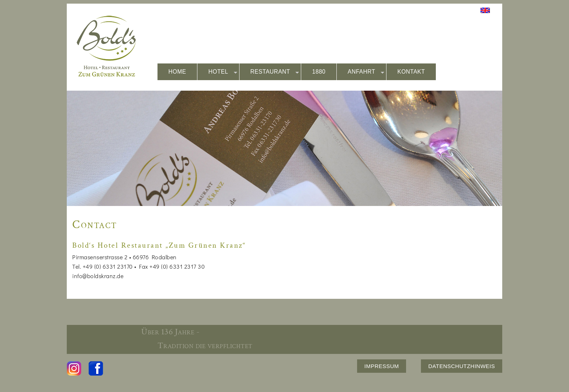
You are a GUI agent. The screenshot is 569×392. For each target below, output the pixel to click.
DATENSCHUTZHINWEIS (462, 366)
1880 (319, 72)
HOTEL (223, 72)
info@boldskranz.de (98, 276)
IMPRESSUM (382, 366)
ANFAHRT (366, 72)
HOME (177, 72)
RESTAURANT (275, 72)
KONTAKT (411, 72)
